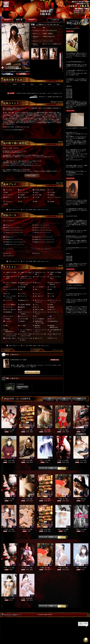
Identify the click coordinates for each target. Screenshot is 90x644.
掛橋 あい (62, 430)
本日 (50, 399)
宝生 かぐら (26, 430)
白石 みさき (44, 430)
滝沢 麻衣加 (26, 598)
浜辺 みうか (8, 430)
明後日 (79, 399)
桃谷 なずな (8, 460)
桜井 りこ (62, 568)
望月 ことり (80, 529)
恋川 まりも (80, 460)
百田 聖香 (80, 430)
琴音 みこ (8, 529)
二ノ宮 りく (26, 568)
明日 (64, 399)
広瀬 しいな (62, 460)
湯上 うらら (44, 460)
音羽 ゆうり (26, 460)
